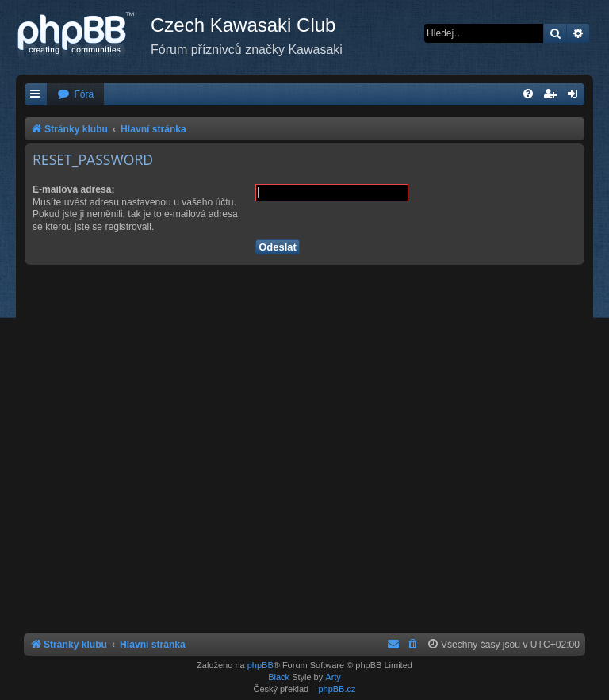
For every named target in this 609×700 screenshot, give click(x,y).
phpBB (260, 665)
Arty (333, 677)
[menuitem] (75, 95)
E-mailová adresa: (74, 189)
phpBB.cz (337, 689)
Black (279, 677)
